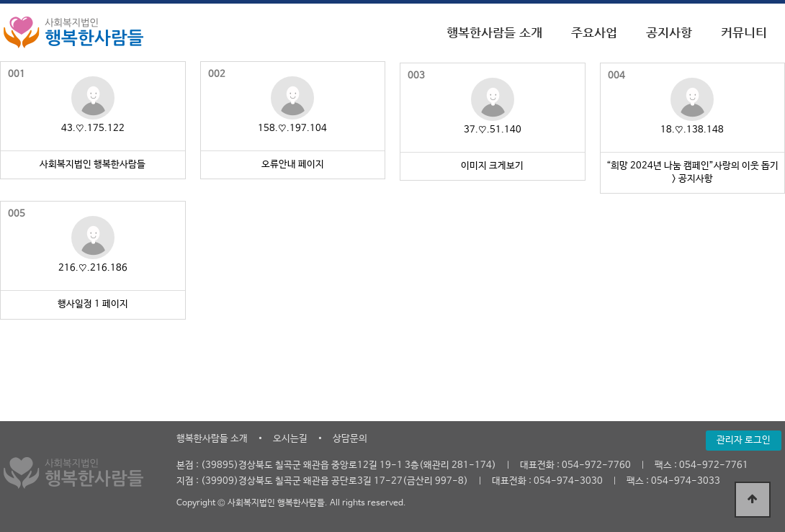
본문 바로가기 (0, 0)
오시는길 (290, 439)
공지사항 (669, 32)
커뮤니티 (744, 32)
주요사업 (594, 32)
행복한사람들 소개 (494, 32)
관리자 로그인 (744, 440)
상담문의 (350, 439)
